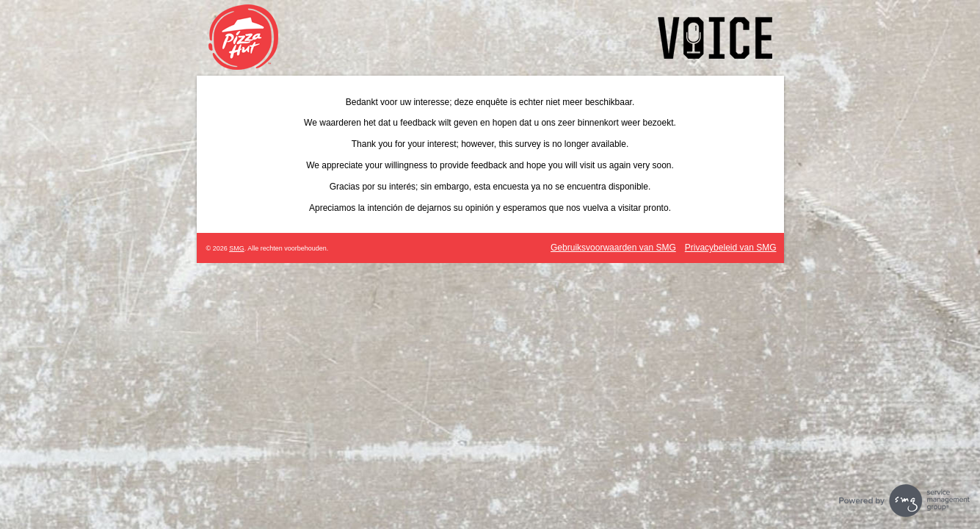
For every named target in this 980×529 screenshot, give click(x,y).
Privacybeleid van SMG (731, 248)
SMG (237, 248)
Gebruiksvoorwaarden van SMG (613, 248)
